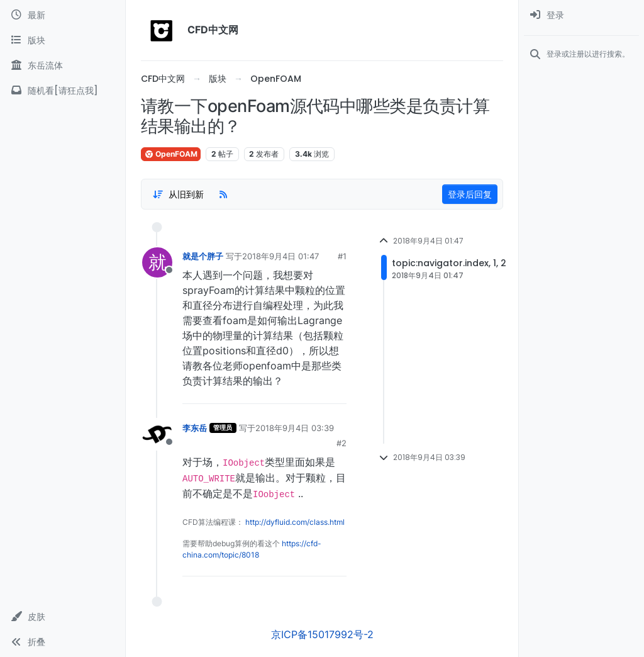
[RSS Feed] (223, 194)
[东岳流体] (63, 65)
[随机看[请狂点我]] (63, 91)
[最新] (63, 15)
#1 (342, 256)
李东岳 (195, 428)
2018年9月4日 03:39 (295, 428)
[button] (63, 617)
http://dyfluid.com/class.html (295, 522)
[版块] (63, 40)
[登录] (581, 15)
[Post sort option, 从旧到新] (178, 194)
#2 (341, 443)
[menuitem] (581, 15)
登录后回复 (470, 194)
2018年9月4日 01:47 (280, 256)
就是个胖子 (203, 256)
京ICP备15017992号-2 (322, 634)
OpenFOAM (171, 154)
